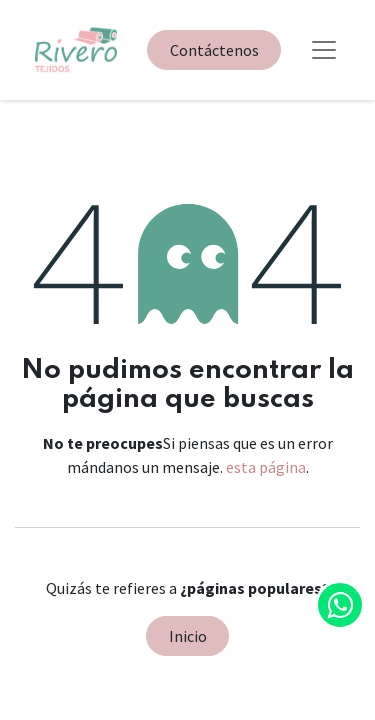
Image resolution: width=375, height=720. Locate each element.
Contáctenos (214, 50)
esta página (266, 467)
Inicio (188, 636)
